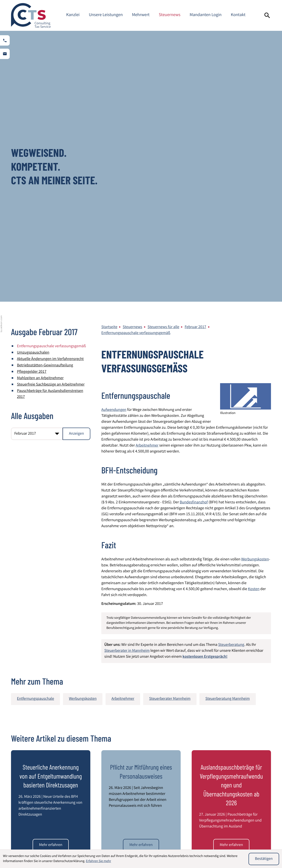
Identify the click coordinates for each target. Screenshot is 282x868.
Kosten (254, 319)
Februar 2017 (195, 57)
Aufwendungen (114, 139)
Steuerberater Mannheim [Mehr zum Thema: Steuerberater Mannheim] (170, 428)
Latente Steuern (160, 846)
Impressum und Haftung (250, 774)
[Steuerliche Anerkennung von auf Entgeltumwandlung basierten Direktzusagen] (51, 574)
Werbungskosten (255, 289)
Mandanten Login (206, 15)
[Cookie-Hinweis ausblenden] (264, 859)
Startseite (109, 57)
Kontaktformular (243, 797)
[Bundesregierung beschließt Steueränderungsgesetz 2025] (51, 677)
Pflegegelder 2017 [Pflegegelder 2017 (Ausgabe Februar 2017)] (32, 101)
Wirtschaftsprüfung (32, 839)
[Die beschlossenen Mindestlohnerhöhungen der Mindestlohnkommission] (231, 677)
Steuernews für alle (163, 57)
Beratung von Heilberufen (103, 839)
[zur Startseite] (31, 15)
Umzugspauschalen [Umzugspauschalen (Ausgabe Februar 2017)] (33, 82)
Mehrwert (141, 15)
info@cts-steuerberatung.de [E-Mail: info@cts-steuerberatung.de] (136, 800)
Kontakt (238, 15)
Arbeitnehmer (147, 175)
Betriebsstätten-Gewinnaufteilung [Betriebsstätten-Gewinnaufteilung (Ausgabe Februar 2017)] (45, 95)
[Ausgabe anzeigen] (76, 163)
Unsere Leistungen (106, 15)
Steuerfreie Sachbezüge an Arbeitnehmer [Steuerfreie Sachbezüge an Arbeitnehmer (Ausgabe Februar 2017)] (51, 114)
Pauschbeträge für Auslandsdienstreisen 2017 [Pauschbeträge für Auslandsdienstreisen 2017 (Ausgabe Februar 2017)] (50, 123)
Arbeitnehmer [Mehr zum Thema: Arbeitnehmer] (123, 428)
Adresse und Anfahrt (246, 791)
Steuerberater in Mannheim (127, 380)
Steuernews (170, 15)
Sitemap (237, 779)
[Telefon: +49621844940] (130, 788)
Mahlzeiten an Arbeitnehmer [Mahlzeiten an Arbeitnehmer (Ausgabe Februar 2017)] (40, 108)
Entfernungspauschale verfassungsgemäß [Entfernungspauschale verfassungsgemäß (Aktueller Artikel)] (51, 76)
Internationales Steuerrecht (169, 839)
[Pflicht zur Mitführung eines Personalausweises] (141, 574)
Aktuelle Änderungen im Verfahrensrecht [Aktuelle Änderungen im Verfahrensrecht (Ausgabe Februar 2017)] (50, 89)
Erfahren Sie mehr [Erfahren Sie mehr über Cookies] (98, 861)
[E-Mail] (204, 720)
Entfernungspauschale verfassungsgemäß (136, 63)
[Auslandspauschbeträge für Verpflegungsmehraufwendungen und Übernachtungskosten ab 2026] (231, 574)
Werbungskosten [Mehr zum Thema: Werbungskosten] (83, 428)
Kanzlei (73, 15)
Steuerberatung (231, 374)
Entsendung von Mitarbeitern (105, 846)
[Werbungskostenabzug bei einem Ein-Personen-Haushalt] (141, 677)
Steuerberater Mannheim (250, 785)
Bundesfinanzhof (194, 232)
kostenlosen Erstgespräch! (205, 386)
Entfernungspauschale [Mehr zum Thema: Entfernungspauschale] (35, 428)
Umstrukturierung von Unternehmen (230, 842)
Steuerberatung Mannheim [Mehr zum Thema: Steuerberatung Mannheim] (227, 428)
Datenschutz (240, 768)
